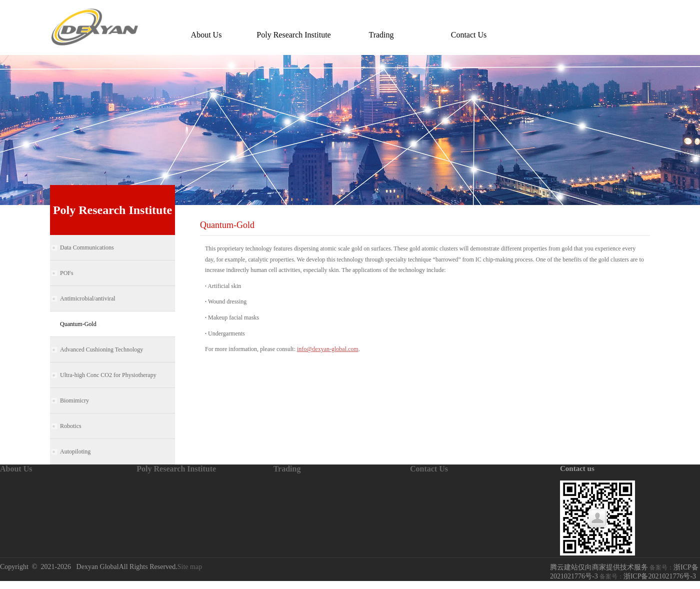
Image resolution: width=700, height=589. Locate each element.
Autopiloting (75, 451)
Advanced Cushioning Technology (101, 349)
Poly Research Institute (293, 35)
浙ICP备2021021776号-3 (660, 576)
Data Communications (87, 247)
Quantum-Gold (78, 324)
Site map (190, 567)
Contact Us (469, 35)
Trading (381, 35)
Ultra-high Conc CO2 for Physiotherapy (108, 375)
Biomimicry (74, 400)
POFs (67, 273)
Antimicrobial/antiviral (88, 298)
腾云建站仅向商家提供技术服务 (599, 567)
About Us (206, 35)
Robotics (71, 426)
